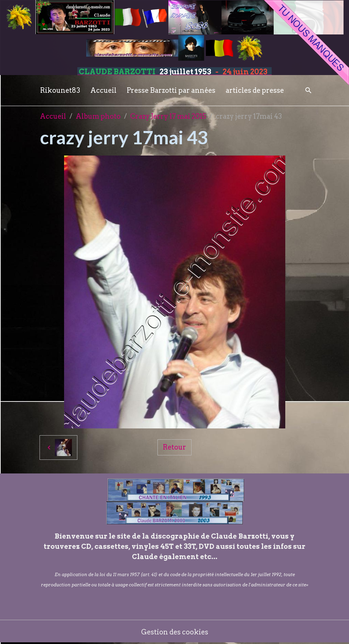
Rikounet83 (60, 90)
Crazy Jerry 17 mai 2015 (168, 116)
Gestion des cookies (175, 632)
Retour (174, 447)
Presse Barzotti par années (171, 90)
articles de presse (255, 90)
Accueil (103, 90)
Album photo (98, 116)
